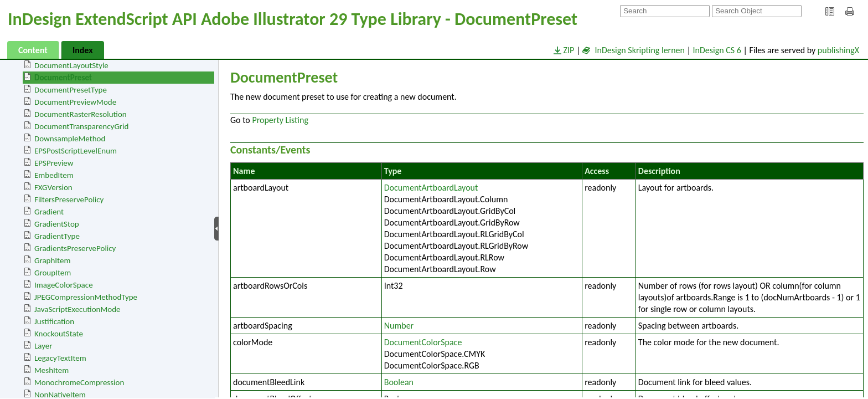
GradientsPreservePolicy (75, 248)
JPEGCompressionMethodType (86, 297)
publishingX (838, 50)
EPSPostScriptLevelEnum (76, 151)
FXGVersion (53, 187)
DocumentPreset (63, 78)
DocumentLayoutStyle (71, 65)
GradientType (57, 236)
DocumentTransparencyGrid (81, 126)
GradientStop (57, 224)
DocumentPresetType (71, 90)
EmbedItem (54, 175)
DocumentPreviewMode (75, 102)
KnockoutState (59, 334)
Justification (54, 321)
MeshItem (51, 370)
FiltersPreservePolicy (69, 199)
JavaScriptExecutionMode (77, 309)
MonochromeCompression (79, 382)
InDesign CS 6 (717, 50)
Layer (43, 346)
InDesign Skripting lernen (634, 50)
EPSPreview (54, 163)
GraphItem (52, 260)
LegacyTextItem (60, 358)
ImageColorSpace (64, 285)
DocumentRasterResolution (81, 114)
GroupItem (53, 273)
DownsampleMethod (70, 139)
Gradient (49, 212)
